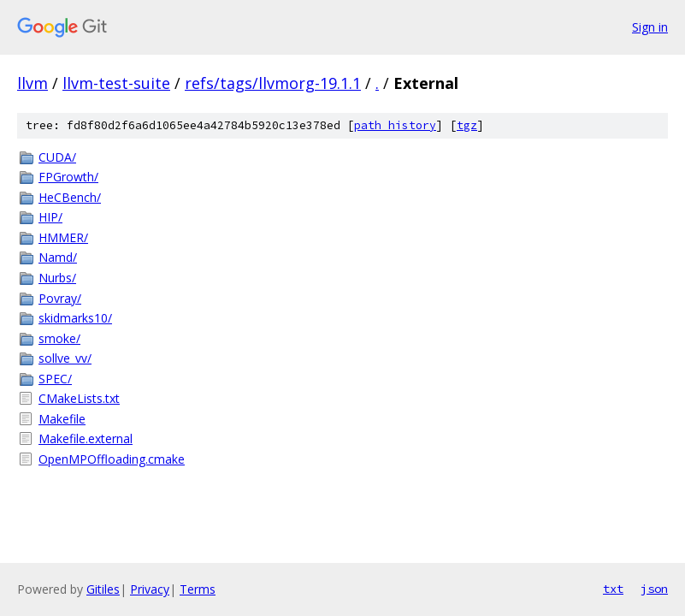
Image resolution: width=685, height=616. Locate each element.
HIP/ (50, 217)
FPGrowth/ (68, 177)
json (654, 589)
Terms (198, 589)
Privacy (150, 589)
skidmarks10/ (75, 318)
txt (613, 589)
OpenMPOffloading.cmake (112, 459)
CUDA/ (57, 157)
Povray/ (60, 298)
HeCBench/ (70, 197)
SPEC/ (55, 379)
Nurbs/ (57, 278)
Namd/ (58, 257)
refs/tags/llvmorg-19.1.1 (273, 83)
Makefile (62, 419)
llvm (32, 83)
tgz (467, 125)
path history (395, 125)
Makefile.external (86, 438)
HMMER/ (63, 237)
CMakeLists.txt (79, 398)
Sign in (650, 27)
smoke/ (59, 338)
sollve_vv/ (65, 358)
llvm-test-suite (116, 83)
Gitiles (103, 589)
